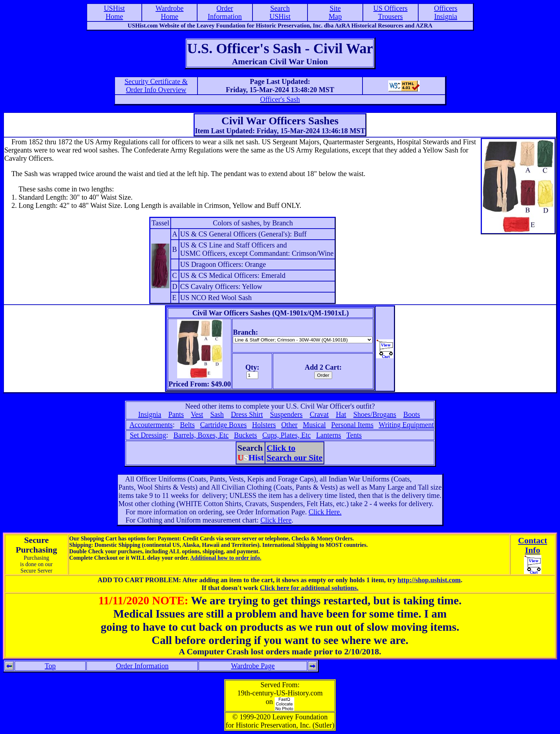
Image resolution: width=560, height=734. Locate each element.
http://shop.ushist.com (429, 580)
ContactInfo (533, 545)
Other (289, 425)
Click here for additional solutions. (309, 588)
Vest (197, 414)
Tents (354, 435)
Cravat (319, 414)
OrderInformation (225, 12)
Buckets (245, 435)
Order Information (142, 666)
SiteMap (335, 12)
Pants (176, 414)
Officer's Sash (280, 99)
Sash (217, 414)
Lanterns (329, 435)
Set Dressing (148, 435)
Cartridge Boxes (223, 425)
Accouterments (151, 425)
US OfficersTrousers (390, 12)
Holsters (264, 425)
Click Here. (325, 512)
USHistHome (114, 12)
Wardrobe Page (253, 666)
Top (50, 666)
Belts (187, 425)
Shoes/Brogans (375, 414)
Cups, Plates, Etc (287, 435)
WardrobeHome (170, 12)
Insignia (150, 414)
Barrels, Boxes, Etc (201, 435)
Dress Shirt (247, 414)
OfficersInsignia (446, 12)
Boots (412, 414)
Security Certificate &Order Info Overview (156, 86)
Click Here (276, 520)
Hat (341, 414)
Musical (314, 425)
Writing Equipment (406, 425)
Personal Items (352, 425)
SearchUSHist (280, 12)
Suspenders (286, 414)
